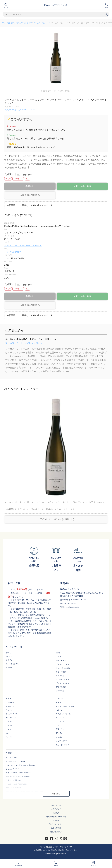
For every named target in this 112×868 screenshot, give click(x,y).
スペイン (59, 699)
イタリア (9, 699)
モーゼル (9, 737)
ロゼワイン (10, 668)
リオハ (58, 703)
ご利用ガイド (56, 809)
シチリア (9, 725)
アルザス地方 (61, 687)
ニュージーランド (63, 745)
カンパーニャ (11, 718)
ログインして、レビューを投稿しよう (56, 519)
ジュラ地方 (60, 691)
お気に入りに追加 (82, 186)
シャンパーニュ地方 (63, 668)
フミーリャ (60, 729)
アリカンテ (60, 721)
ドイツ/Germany (12, 252)
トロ (58, 725)
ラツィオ (9, 710)
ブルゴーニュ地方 (63, 664)
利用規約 (56, 813)
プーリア (9, 721)
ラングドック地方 (63, 679)
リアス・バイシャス (63, 714)
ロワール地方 (61, 672)
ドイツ (8, 729)
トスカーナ (10, 703)
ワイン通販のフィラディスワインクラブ (17, 23)
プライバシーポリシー (56, 824)
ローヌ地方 (60, 676)
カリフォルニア (62, 741)
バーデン (9, 733)
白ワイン (9, 660)
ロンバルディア (12, 714)
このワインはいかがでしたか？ (20, 110)
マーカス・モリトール (42, 23)
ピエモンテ (10, 706)
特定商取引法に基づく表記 (56, 817)
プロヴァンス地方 (63, 683)
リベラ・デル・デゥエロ (65, 706)
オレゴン (59, 737)
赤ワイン (9, 656)
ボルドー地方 (61, 661)
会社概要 (56, 820)
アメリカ (59, 733)
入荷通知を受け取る (30, 195)
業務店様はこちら (56, 832)
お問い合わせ (56, 805)
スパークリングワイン (14, 664)
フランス (59, 657)
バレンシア (60, 718)
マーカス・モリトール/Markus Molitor (23, 245)
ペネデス (59, 710)
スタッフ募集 (56, 828)
